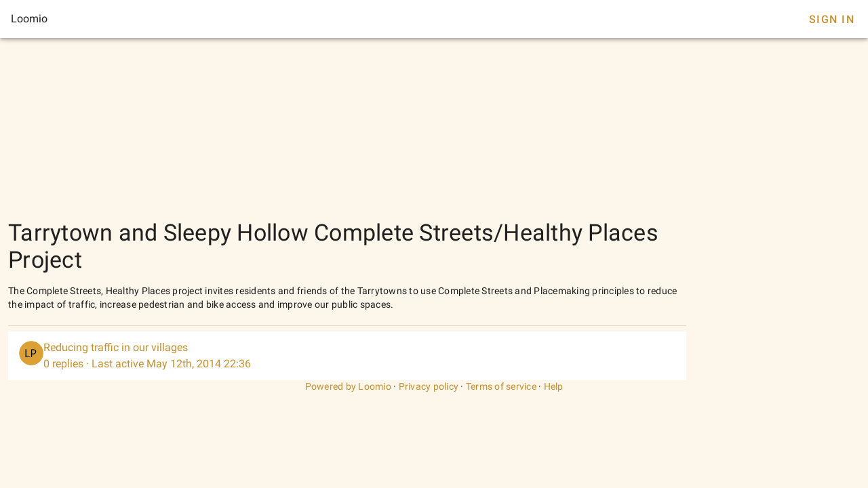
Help (554, 386)
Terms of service (501, 386)
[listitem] (347, 356)
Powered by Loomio (348, 386)
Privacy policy (429, 386)
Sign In (832, 19)
